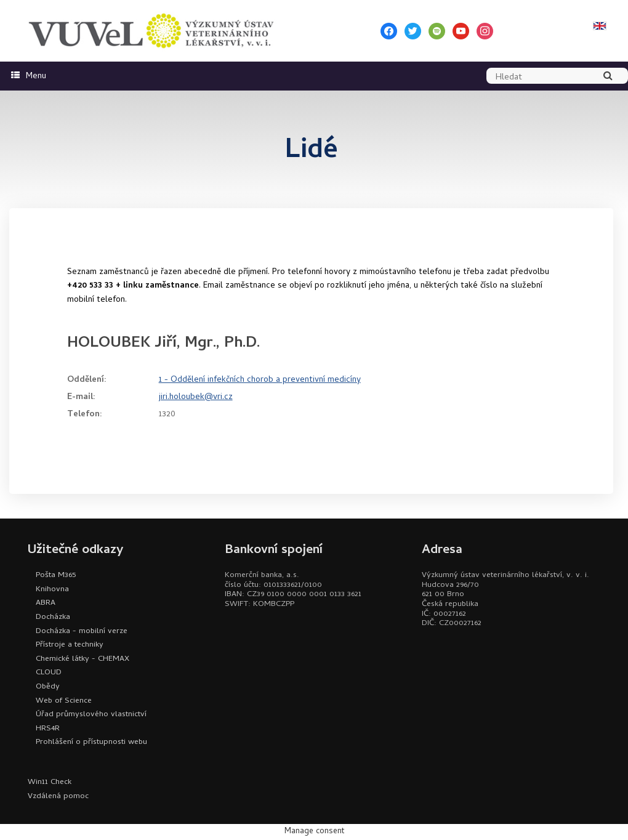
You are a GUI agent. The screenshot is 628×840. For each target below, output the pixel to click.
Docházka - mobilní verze (82, 632)
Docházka (53, 617)
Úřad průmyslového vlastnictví (91, 715)
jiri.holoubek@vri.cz (196, 398)
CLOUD (49, 673)
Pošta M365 (56, 575)
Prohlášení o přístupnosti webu (91, 742)
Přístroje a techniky (70, 645)
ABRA (46, 603)
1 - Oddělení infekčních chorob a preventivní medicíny (260, 380)
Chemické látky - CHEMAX (83, 659)
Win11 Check (50, 782)
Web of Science (64, 701)
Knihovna (52, 590)
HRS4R (48, 729)
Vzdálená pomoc (58, 797)
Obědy (48, 687)
